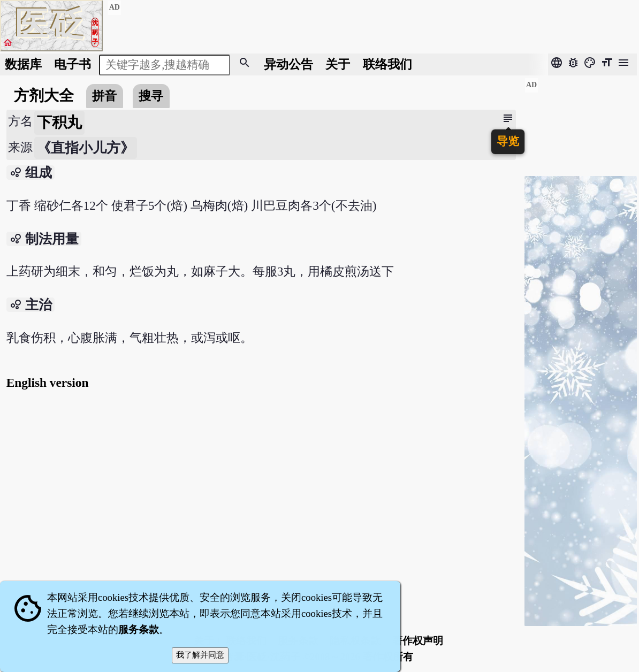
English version (48, 383)
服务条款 (139, 629)
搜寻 (151, 96)
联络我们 (387, 64)
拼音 (104, 96)
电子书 (73, 64)
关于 (338, 64)
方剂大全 (44, 96)
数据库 (23, 64)
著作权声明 (418, 641)
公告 (288, 64)
